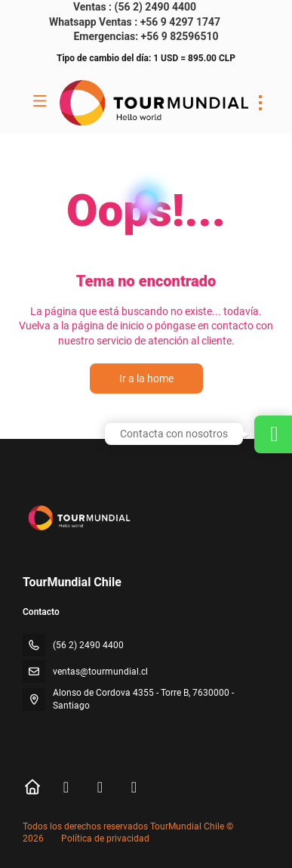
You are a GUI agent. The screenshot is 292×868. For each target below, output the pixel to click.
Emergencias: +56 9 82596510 (146, 36)
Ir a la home (146, 378)
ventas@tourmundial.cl (100, 672)
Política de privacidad (105, 839)
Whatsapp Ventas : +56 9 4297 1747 (135, 22)
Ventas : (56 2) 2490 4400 (135, 7)
